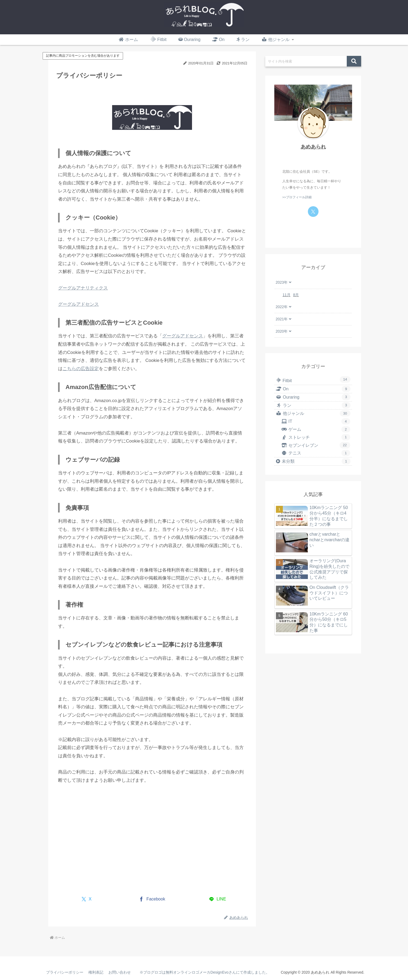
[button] (354, 61)
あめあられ (313, 147)
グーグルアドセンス (78, 304)
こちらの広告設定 (81, 369)
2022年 (282, 307)
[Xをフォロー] (313, 212)
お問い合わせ (120, 972)
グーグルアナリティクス (83, 288)
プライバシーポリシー (65, 972)
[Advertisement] (103, 848)
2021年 (282, 319)
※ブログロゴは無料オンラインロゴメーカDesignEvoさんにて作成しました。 (204, 972)
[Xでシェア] (87, 899)
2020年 (282, 331)
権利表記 (96, 972)
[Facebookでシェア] (152, 899)
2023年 (282, 282)
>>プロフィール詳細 (297, 197)
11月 (287, 295)
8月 (296, 295)
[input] (306, 61)
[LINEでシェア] (218, 899)
